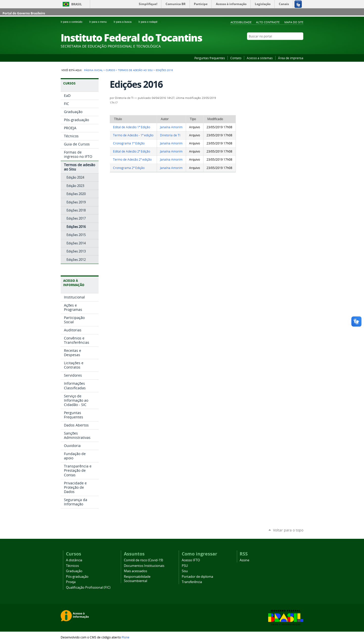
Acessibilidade (241, 22)
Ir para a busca (125, 22)
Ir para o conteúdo (74, 22)
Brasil (77, 4)
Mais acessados (135, 571)
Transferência (192, 582)
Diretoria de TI (170, 135)
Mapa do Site (294, 22)
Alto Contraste (268, 22)
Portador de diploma (197, 577)
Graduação (74, 571)
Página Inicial (93, 70)
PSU (185, 566)
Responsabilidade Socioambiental (137, 579)
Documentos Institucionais (144, 566)
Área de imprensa (291, 58)
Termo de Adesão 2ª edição (132, 159)
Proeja (71, 582)
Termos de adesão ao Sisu (135, 70)
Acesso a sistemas (260, 58)
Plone (126, 637)
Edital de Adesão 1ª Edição (132, 127)
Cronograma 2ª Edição (129, 168)
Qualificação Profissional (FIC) (88, 587)
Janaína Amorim (171, 127)
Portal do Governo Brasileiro (24, 13)
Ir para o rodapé (150, 22)
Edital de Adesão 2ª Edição (132, 151)
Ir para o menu (100, 22)
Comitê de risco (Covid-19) (143, 560)
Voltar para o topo (288, 530)
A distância (74, 560)
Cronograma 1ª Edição (129, 143)
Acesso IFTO (191, 560)
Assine (244, 560)
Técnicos (72, 566)
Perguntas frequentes (210, 58)
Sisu (185, 571)
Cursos (110, 70)
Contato (236, 58)
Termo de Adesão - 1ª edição (133, 135)
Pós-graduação (77, 577)
